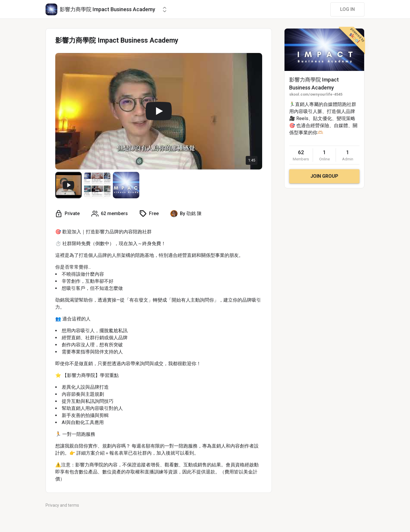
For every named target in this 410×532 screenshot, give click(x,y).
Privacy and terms (62, 505)
